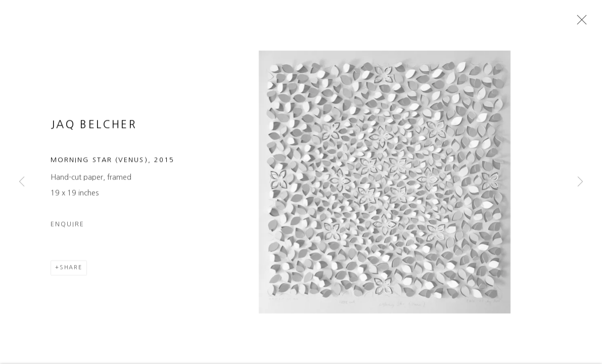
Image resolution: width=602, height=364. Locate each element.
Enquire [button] (67, 235)
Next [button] (580, 182)
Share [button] (71, 279)
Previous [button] (22, 182)
